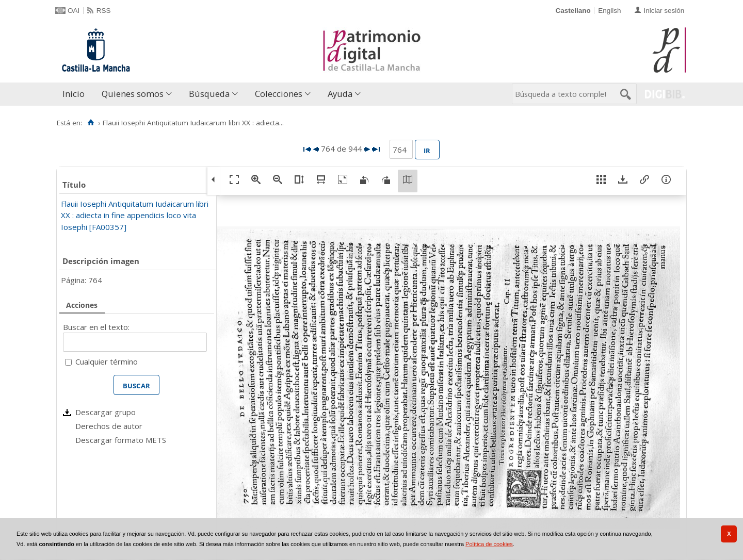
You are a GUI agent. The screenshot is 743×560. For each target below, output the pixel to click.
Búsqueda (209, 94)
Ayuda (340, 94)
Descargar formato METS (121, 440)
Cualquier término (107, 361)
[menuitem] (76, 94)
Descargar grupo (106, 412)
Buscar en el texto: (96, 327)
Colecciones (279, 94)
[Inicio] (91, 123)
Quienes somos (133, 94)
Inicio (74, 94)
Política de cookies (489, 544)
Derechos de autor (109, 426)
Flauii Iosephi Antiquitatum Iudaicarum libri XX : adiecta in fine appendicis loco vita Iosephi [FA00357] (135, 215)
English (609, 11)
